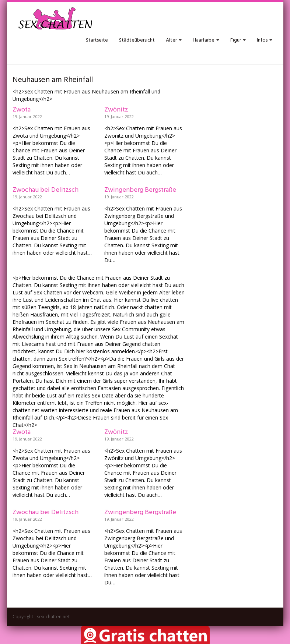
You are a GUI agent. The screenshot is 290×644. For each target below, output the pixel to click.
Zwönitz (116, 110)
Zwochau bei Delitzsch (46, 190)
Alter (174, 40)
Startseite (97, 40)
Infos (265, 40)
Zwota (22, 110)
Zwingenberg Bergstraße (140, 190)
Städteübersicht (137, 40)
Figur (238, 40)
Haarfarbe (206, 40)
